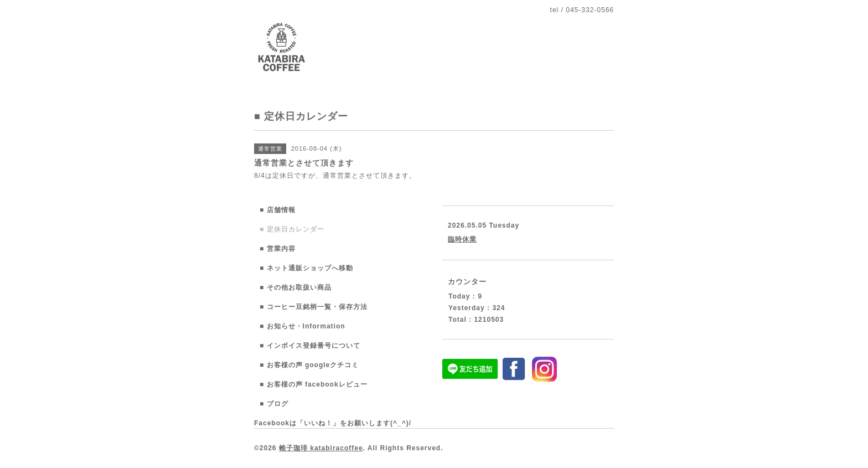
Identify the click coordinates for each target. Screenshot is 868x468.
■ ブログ (274, 404)
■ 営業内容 (278, 249)
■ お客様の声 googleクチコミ (309, 365)
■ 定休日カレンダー (292, 229)
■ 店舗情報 (278, 210)
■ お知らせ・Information (303, 326)
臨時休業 (462, 239)
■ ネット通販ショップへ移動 (306, 268)
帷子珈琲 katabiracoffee (321, 448)
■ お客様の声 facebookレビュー (314, 384)
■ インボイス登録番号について (310, 346)
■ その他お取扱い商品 (296, 287)
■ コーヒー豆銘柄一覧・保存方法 (314, 307)
